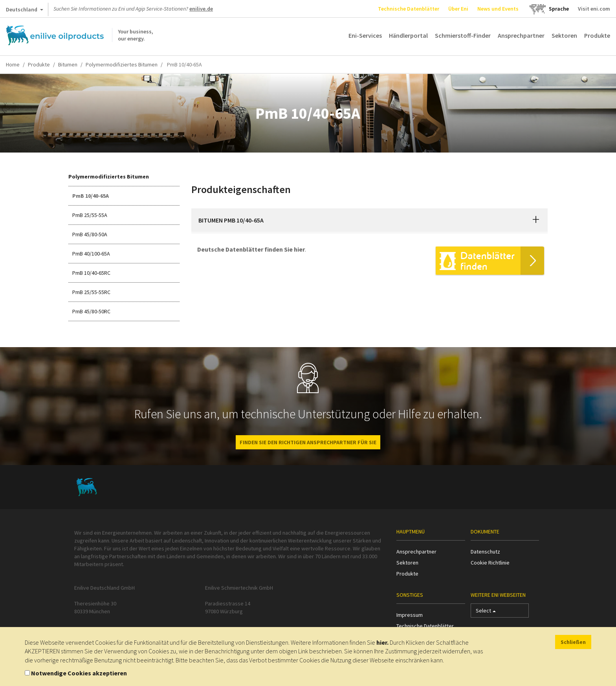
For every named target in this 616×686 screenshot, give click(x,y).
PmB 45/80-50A (90, 234)
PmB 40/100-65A (91, 254)
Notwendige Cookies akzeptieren (79, 673)
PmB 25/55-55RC (91, 292)
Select (486, 612)
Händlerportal (408, 35)
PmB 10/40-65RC (91, 273)
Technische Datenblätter (409, 9)
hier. (382, 642)
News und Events (498, 9)
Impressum (410, 615)
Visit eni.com (594, 9)
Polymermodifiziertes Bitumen (122, 64)
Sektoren (564, 35)
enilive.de (201, 9)
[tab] (370, 220)
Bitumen (68, 64)
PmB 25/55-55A (90, 215)
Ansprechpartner (521, 35)
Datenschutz (485, 552)
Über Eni (458, 9)
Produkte (597, 35)
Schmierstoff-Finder (463, 35)
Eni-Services (365, 35)
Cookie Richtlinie (490, 563)
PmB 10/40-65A (91, 196)
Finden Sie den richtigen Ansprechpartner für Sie (308, 442)
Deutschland (25, 11)
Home (13, 64)
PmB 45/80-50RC (91, 311)
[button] (536, 220)
